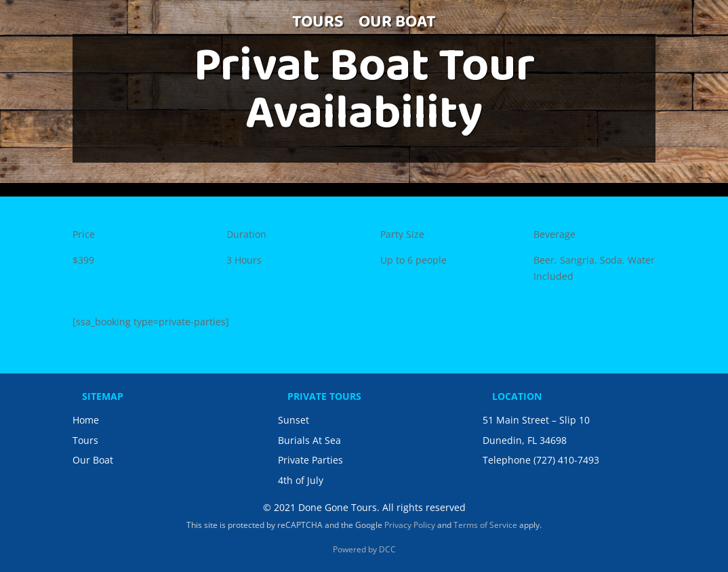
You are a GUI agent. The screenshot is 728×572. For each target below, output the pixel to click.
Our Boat (93, 460)
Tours (85, 440)
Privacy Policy (410, 525)
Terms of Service (485, 525)
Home (86, 420)
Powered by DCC (364, 549)
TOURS (318, 26)
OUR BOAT (397, 26)
